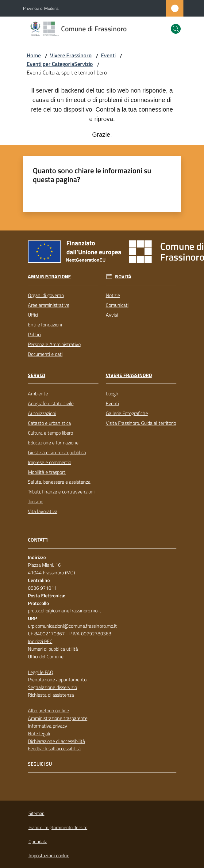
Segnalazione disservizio (52, 687)
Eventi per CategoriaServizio (60, 64)
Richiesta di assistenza (51, 695)
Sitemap (37, 813)
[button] (176, 29)
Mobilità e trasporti (47, 472)
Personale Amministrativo (54, 344)
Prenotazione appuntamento (57, 680)
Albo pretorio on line (48, 710)
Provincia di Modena (41, 8)
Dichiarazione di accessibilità (56, 741)
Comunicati (117, 305)
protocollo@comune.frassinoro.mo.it (65, 611)
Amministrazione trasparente (58, 718)
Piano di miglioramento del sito (58, 827)
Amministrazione (49, 277)
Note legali (39, 733)
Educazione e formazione (53, 443)
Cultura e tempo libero (50, 433)
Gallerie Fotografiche (127, 413)
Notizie (113, 295)
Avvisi (112, 315)
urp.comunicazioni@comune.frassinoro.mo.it (72, 626)
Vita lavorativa (43, 511)
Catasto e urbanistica (49, 423)
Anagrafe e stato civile (51, 403)
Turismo (36, 501)
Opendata (38, 841)
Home (34, 55)
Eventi (108, 55)
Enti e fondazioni (45, 325)
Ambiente (38, 394)
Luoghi (113, 394)
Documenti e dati (45, 354)
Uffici (33, 315)
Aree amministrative (49, 305)
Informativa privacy (48, 726)
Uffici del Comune (46, 657)
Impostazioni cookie (49, 855)
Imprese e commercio (50, 462)
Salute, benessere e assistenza (59, 482)
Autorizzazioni (42, 413)
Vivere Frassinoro (71, 55)
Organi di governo (46, 295)
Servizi (37, 375)
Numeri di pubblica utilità (53, 649)
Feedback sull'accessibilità (54, 748)
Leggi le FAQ (41, 672)
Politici (35, 334)
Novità (123, 277)
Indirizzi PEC (40, 641)
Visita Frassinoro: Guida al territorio (141, 423)
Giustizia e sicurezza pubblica (57, 452)
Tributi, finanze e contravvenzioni (61, 492)
